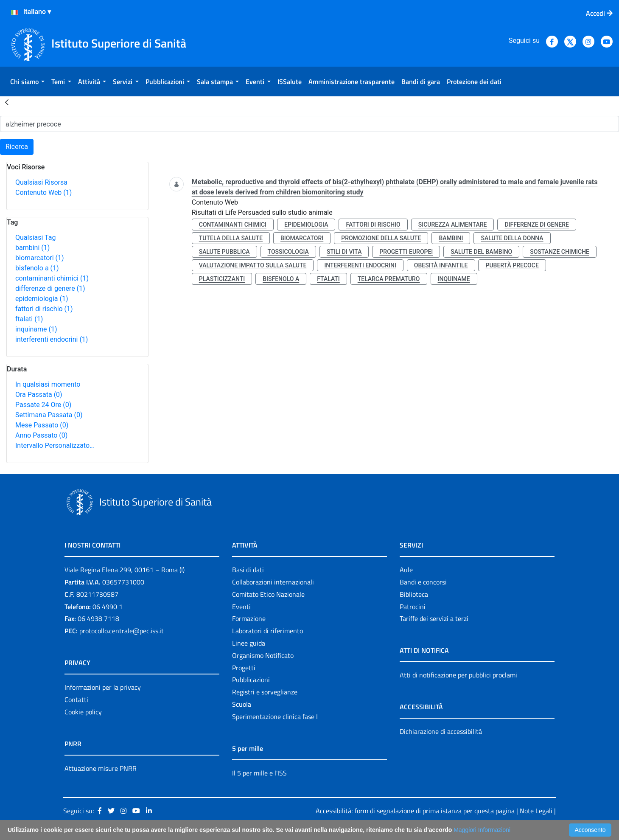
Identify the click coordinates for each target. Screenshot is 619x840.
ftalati (29, 319)
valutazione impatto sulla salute (253, 265)
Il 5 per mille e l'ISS (259, 773)
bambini (32, 248)
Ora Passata (39, 395)
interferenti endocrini (52, 339)
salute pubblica (224, 252)
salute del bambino (481, 252)
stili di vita (344, 252)
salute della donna (512, 238)
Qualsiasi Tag (35, 237)
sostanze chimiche (560, 252)
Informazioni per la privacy (103, 687)
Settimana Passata (49, 415)
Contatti (76, 700)
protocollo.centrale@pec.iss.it (122, 631)
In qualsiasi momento (48, 384)
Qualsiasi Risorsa (41, 182)
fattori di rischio (44, 309)
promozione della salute (381, 238)
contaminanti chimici (52, 278)
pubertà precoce (512, 265)
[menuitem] (27, 81)
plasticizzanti (222, 279)
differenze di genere (50, 288)
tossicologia (288, 252)
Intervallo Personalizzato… (55, 445)
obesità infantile (441, 265)
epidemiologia (42, 299)
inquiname (36, 329)
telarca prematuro (389, 279)
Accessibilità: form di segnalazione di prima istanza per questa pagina (415, 811)
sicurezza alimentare (453, 225)
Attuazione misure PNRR (101, 768)
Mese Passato (42, 425)
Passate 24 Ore (43, 405)
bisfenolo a (37, 268)
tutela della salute (231, 238)
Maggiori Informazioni (482, 830)
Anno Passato (41, 435)
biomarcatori (40, 258)
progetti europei (406, 252)
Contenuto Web (43, 192)
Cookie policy (83, 712)
